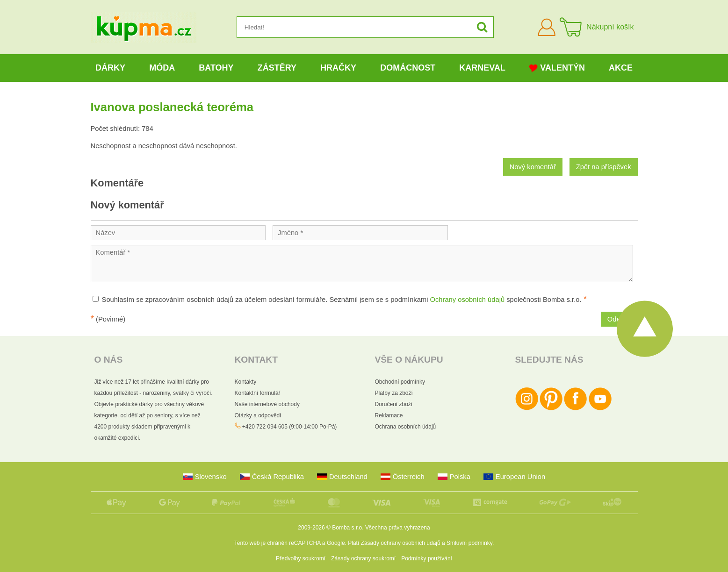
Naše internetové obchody (267, 404)
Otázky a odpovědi (258, 415)
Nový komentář (533, 167)
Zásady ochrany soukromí (363, 558)
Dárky (110, 68)
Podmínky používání (427, 558)
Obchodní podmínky (400, 382)
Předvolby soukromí (301, 558)
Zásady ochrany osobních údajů (401, 543)
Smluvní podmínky (469, 543)
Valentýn (557, 68)
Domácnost (408, 68)
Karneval (482, 68)
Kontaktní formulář (258, 393)
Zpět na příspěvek (604, 167)
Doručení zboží (394, 404)
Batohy (216, 68)
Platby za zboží (394, 393)
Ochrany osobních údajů (468, 300)
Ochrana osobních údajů (406, 427)
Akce (621, 68)
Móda (162, 68)
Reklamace (389, 415)
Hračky (338, 68)
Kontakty (246, 382)
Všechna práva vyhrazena (398, 528)
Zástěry (277, 68)
